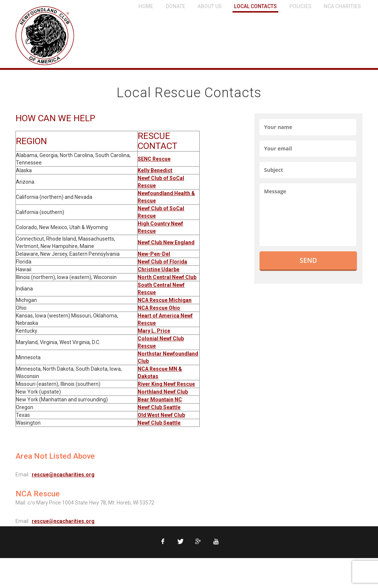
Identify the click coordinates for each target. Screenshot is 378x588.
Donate (176, 6)
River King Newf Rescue (166, 384)
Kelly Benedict (155, 170)
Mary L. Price (154, 331)
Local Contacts (255, 6)
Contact (87, 568)
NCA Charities (342, 6)
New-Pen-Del (154, 254)
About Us (210, 6)
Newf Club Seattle (159, 407)
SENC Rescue (154, 159)
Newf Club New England (166, 242)
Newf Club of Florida (162, 262)
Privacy (43, 568)
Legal (65, 568)
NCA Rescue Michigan (165, 300)
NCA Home (14, 568)
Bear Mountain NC (160, 400)
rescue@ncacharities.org (63, 475)
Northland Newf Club (163, 392)
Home (146, 6)
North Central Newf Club (167, 277)
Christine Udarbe (159, 269)
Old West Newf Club (161, 415)
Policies (300, 6)
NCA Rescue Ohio (159, 308)
